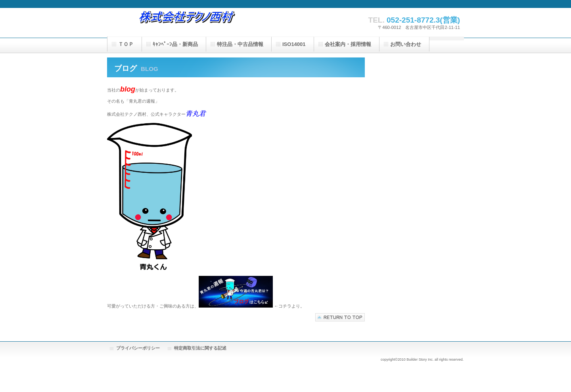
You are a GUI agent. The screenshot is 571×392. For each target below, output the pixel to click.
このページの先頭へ (340, 317)
